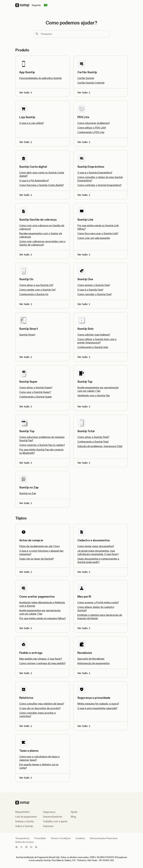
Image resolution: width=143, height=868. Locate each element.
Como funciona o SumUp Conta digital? (42, 185)
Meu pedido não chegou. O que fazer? (41, 659)
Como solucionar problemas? (94, 123)
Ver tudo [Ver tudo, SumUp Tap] (84, 406)
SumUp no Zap (28, 493)
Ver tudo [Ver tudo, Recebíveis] (84, 673)
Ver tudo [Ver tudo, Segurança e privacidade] (84, 726)
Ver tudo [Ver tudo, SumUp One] (84, 304)
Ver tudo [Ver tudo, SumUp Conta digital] (26, 195)
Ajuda (74, 812)
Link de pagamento (26, 817)
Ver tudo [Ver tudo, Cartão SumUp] (84, 92)
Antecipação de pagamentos (94, 663)
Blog (73, 817)
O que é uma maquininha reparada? (97, 708)
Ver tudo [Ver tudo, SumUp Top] (26, 463)
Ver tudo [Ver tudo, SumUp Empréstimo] (84, 195)
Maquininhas (22, 812)
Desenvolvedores (53, 817)
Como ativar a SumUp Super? (36, 388)
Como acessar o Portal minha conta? (98, 602)
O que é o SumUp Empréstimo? (95, 173)
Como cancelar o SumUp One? (95, 294)
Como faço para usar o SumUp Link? (98, 233)
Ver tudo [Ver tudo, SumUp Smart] (26, 357)
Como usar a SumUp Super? (35, 392)
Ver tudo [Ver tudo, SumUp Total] (84, 463)
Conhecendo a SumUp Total (93, 442)
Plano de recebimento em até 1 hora (39, 546)
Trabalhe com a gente (55, 821)
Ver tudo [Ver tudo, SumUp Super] (26, 406)
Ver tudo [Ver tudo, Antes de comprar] (26, 572)
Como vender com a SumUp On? (37, 290)
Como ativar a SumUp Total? (93, 437)
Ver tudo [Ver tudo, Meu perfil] (84, 628)
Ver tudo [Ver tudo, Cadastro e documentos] (84, 572)
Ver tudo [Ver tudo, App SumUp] (26, 92)
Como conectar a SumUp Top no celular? (42, 445)
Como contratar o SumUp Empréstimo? (99, 185)
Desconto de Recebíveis (91, 659)
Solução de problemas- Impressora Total (100, 446)
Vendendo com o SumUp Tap (94, 395)
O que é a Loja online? (32, 123)
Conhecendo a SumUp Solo (93, 347)
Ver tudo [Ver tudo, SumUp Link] (84, 255)
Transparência (22, 838)
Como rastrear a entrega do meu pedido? (42, 663)
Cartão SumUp (86, 78)
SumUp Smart (27, 335)
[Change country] (46, 5)
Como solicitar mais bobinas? (94, 335)
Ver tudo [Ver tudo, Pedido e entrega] (26, 673)
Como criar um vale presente (94, 238)
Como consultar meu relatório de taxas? (42, 704)
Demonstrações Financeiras (104, 838)
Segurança (49, 812)
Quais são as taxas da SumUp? (36, 559)
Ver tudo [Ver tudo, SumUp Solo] (84, 357)
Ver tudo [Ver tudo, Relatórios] (26, 726)
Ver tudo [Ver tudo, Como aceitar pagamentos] (26, 628)
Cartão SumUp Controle (91, 83)
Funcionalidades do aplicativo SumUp (40, 78)
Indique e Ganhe (25, 821)
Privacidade (40, 838)
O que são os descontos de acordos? (40, 708)
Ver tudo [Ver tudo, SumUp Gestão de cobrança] (26, 255)
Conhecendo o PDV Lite (91, 132)
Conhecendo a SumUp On (34, 294)
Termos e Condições (61, 838)
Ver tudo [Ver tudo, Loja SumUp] (26, 142)
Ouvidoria (80, 838)
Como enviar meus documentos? (96, 546)
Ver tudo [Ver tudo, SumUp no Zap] (26, 503)
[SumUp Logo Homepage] (23, 5)
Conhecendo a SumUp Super (36, 397)
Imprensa (48, 826)
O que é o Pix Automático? (34, 181)
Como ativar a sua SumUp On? (36, 285)
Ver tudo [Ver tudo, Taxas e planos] (26, 778)
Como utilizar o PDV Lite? (92, 128)
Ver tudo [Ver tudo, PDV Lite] (84, 142)
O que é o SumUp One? (90, 290)
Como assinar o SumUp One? (94, 285)
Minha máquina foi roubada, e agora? (98, 704)
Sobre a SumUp (24, 826)
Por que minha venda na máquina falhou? (43, 618)
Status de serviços (25, 842)
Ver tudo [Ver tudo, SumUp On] (26, 304)
